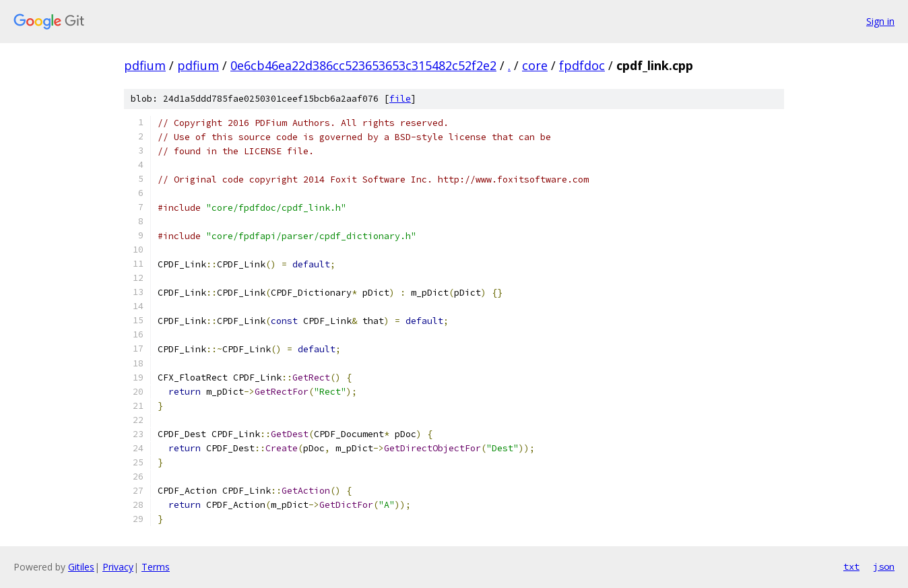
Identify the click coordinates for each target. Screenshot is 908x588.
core (535, 65)
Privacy (118, 567)
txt (851, 566)
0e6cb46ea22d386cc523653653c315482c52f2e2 (363, 65)
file (400, 99)
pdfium (145, 65)
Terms (156, 567)
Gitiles (81, 567)
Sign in (880, 21)
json (884, 566)
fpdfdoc (582, 65)
